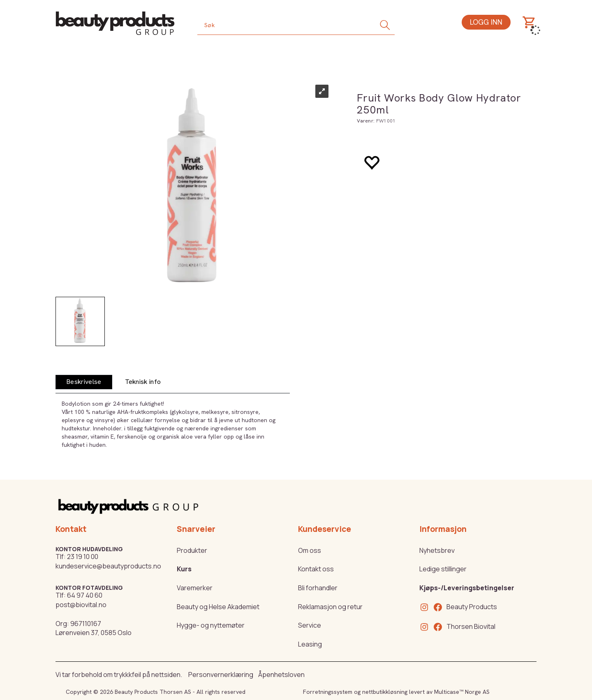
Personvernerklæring (221, 675)
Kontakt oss (316, 569)
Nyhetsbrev (437, 550)
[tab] (84, 382)
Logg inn (486, 22)
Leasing (310, 644)
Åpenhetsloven (281, 675)
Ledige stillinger (443, 569)
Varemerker (195, 588)
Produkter (192, 550)
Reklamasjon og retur (330, 607)
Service (310, 625)
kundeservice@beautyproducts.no (108, 566)
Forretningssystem (328, 692)
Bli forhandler (318, 588)
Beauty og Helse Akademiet (218, 607)
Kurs (184, 569)
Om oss (310, 550)
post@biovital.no (81, 605)
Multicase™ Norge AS (462, 692)
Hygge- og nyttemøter (211, 625)
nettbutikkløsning (385, 692)
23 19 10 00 (83, 557)
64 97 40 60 (85, 595)
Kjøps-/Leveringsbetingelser (467, 588)
